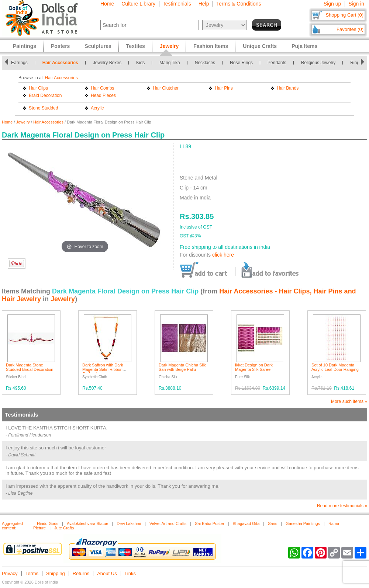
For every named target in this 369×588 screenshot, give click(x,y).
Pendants (277, 63)
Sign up (332, 4)
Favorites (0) (350, 29)
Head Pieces (103, 95)
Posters (60, 46)
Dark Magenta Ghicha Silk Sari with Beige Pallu (182, 367)
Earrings (19, 63)
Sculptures (98, 46)
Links (130, 573)
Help (204, 4)
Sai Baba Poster (210, 523)
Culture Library (138, 4)
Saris (273, 523)
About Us (107, 573)
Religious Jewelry (318, 63)
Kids (140, 63)
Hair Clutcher (166, 88)
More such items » (349, 401)
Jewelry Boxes (107, 63)
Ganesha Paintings (303, 523)
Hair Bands (288, 88)
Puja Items (304, 46)
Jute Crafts (64, 528)
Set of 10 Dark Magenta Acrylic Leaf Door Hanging (335, 367)
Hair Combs (102, 88)
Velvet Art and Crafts (168, 523)
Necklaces (205, 63)
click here (223, 255)
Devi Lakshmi (129, 523)
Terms (32, 573)
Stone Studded (43, 108)
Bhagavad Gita (246, 523)
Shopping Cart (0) (344, 15)
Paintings (25, 46)
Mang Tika (170, 63)
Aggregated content (12, 526)
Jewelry (23, 122)
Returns (81, 573)
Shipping (56, 573)
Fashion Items (211, 46)
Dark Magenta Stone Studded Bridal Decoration (30, 367)
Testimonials (177, 4)
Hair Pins (224, 88)
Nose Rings (241, 63)
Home (107, 4)
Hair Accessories (60, 63)
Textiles (136, 46)
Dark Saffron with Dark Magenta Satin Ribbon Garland (103, 369)
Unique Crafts (260, 46)
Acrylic (97, 108)
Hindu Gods (48, 523)
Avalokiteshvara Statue (87, 523)
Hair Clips (38, 88)
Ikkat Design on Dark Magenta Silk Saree (254, 367)
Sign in (356, 4)
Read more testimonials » (342, 506)
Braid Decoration (45, 95)
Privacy (10, 573)
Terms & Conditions (239, 4)
